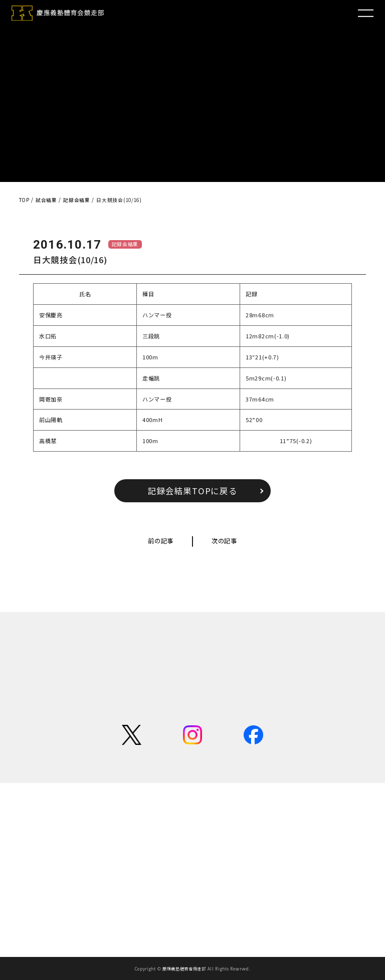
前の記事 (161, 541)
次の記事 (224, 541)
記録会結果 (125, 244)
